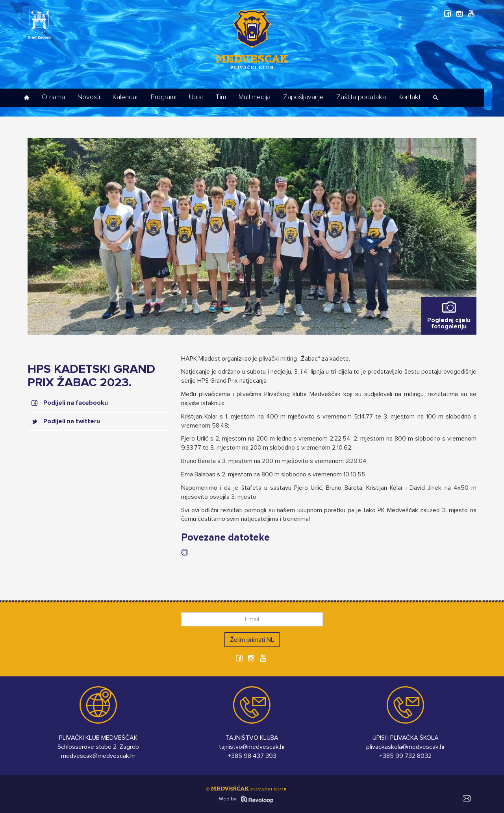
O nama (53, 97)
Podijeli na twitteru (72, 421)
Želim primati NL (252, 640)
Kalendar (125, 97)
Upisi (196, 97)
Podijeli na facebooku (76, 403)
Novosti (89, 97)
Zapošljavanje (303, 97)
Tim (221, 97)
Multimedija (255, 97)
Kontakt (409, 97)
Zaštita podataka (361, 97)
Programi (164, 97)
